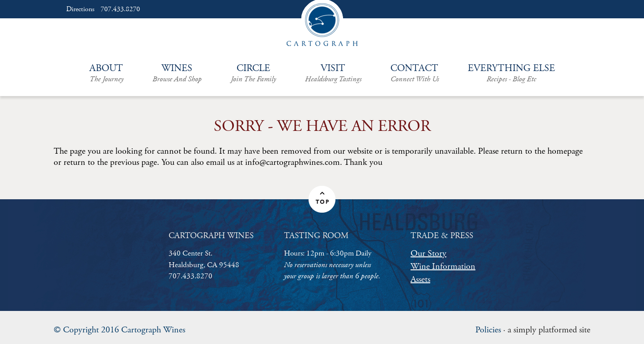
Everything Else (511, 73)
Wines (177, 73)
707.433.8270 (120, 9)
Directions (80, 9)
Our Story (428, 254)
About (106, 73)
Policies (488, 330)
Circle (253, 73)
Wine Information (443, 266)
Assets (420, 279)
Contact (415, 73)
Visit (333, 73)
